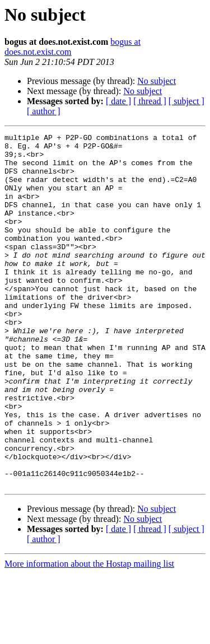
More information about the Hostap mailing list (89, 634)
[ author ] (44, 111)
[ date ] (118, 101)
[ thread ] (150, 101)
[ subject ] (186, 101)
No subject (157, 81)
